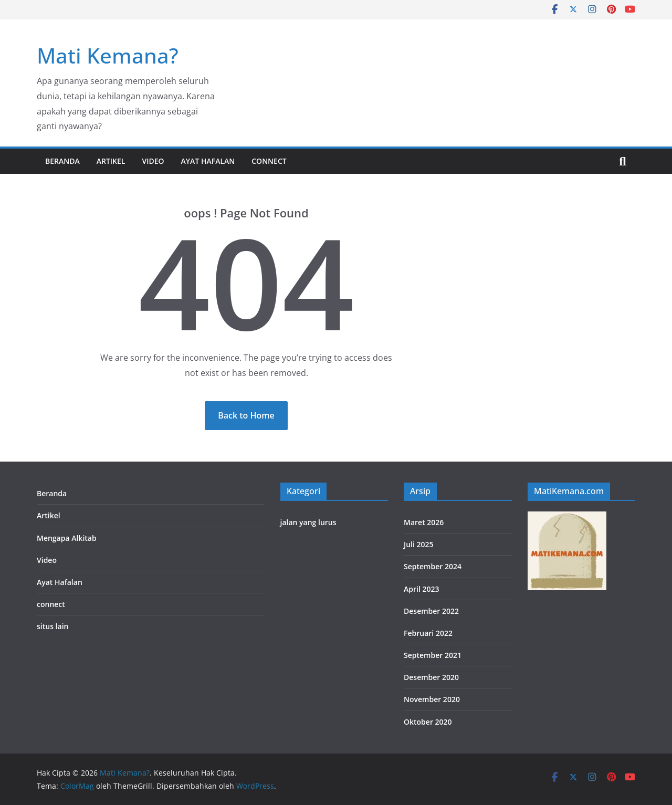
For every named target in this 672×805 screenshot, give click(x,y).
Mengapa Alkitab (67, 538)
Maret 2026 (424, 522)
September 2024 (433, 566)
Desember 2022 (431, 611)
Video (153, 161)
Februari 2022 (428, 633)
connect (269, 161)
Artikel (111, 161)
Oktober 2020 (428, 722)
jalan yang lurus (308, 522)
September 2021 (433, 655)
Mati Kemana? (108, 55)
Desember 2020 (431, 677)
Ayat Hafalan (208, 161)
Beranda (62, 161)
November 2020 (432, 699)
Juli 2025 (419, 544)
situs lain (52, 626)
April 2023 (421, 589)
